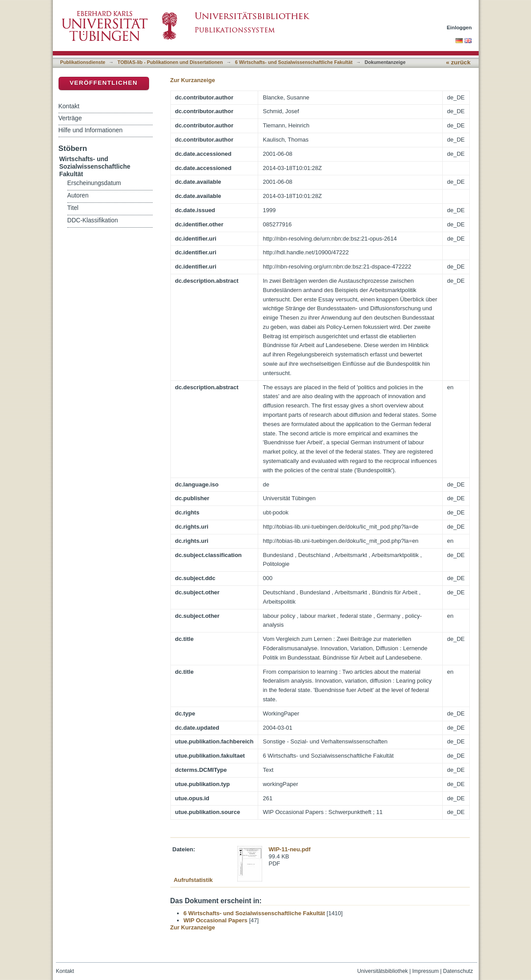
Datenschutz (458, 971)
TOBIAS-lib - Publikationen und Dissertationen (170, 62)
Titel (73, 208)
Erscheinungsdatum (94, 183)
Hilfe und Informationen (91, 130)
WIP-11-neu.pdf (290, 849)
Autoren (78, 196)
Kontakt (69, 106)
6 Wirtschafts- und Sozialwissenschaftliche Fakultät (294, 62)
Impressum (425, 971)
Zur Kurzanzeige (193, 80)
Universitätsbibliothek (382, 971)
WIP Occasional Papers (216, 920)
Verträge (70, 118)
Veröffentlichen (104, 83)
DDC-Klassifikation (93, 220)
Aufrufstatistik (193, 880)
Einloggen (459, 27)
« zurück (458, 62)
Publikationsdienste (83, 62)
